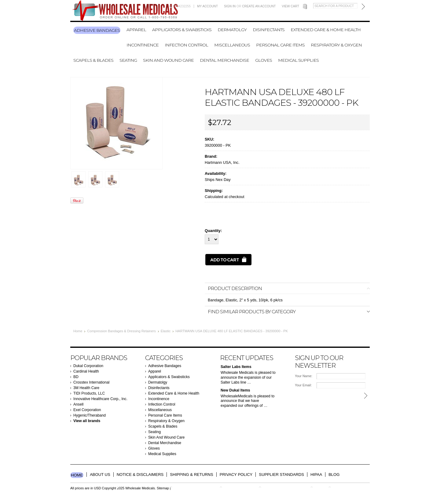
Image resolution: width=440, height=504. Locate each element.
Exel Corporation (87, 410)
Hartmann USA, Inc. (222, 162)
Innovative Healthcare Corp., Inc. (100, 399)
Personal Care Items (280, 45)
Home (78, 331)
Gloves (264, 60)
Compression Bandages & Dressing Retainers (121, 331)
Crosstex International (91, 382)
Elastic (166, 331)
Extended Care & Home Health (326, 30)
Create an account (259, 6)
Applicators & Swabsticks (182, 30)
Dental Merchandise (224, 60)
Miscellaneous (232, 45)
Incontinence (143, 45)
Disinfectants (269, 30)
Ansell (78, 404)
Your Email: (303, 385)
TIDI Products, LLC (89, 393)
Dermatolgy (232, 30)
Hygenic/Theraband (90, 415)
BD (76, 377)
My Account (207, 6)
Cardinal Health (86, 371)
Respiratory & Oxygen (336, 45)
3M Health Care (86, 388)
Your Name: (304, 376)
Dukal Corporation (88, 366)
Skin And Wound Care (168, 60)
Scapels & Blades (93, 60)
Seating (128, 60)
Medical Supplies (298, 60)
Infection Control (186, 45)
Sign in (230, 6)
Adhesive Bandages (97, 30)
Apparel (136, 30)
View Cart (290, 6)
